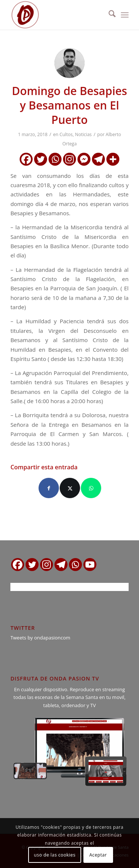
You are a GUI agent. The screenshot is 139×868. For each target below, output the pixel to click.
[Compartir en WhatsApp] (91, 488)
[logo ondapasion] (58, 15)
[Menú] (125, 15)
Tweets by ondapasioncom (40, 638)
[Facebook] (26, 159)
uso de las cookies (55, 855)
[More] (113, 159)
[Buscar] (108, 15)
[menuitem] (108, 15)
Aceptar (98, 855)
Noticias (83, 134)
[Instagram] (69, 159)
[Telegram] (98, 159)
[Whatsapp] (55, 159)
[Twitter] (41, 159)
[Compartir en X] (70, 488)
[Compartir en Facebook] (49, 488)
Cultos (66, 134)
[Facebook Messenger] (84, 159)
